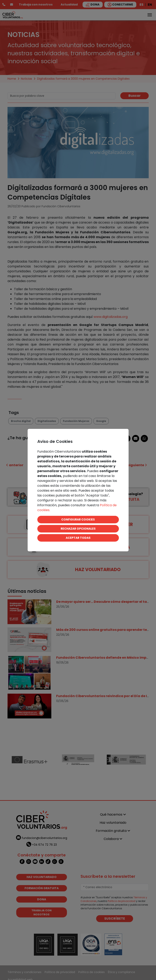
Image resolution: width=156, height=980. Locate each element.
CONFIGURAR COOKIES (78, 519)
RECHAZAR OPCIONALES (78, 529)
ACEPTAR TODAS (78, 538)
